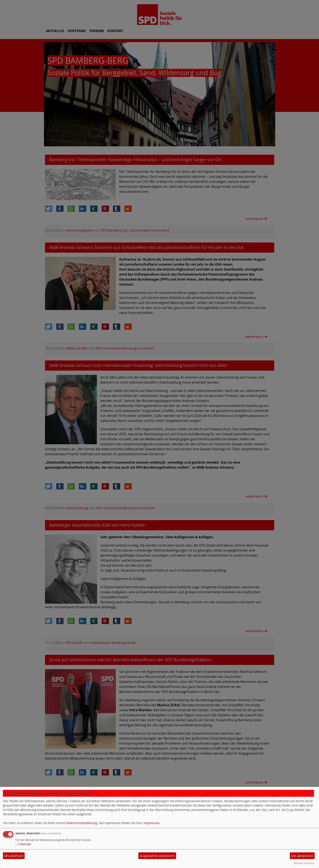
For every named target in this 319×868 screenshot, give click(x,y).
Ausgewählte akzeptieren (157, 856)
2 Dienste (23, 844)
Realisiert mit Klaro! (304, 863)
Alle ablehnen (14, 856)
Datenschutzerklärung (82, 823)
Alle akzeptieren (302, 856)
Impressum (151, 823)
